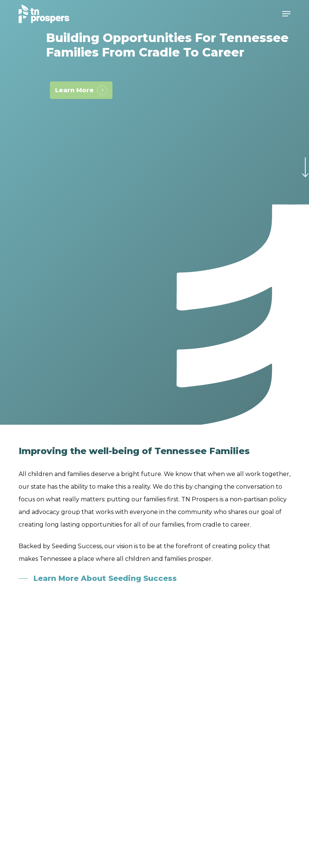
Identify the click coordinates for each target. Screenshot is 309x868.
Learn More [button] (74, 90)
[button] (286, 14)
